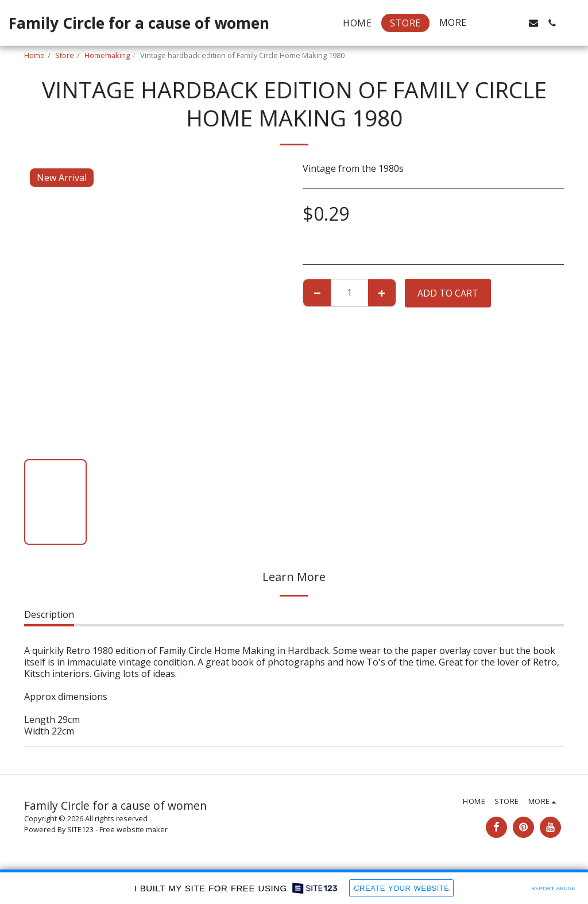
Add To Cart (448, 293)
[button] (497, 23)
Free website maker (134, 829)
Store (65, 55)
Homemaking (107, 55)
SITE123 (80, 829)
